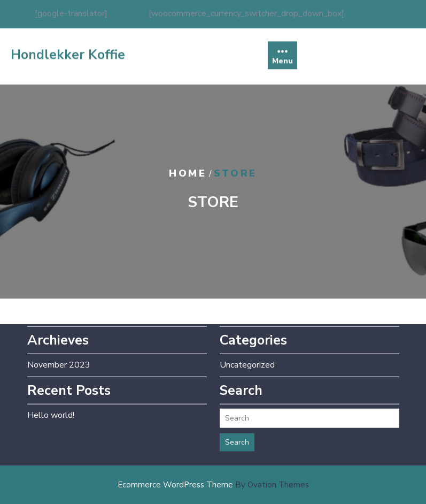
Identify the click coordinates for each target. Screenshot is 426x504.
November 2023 (59, 354)
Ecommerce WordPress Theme (213, 485)
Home (188, 173)
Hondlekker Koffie (68, 60)
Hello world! (51, 404)
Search (237, 431)
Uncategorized (247, 354)
